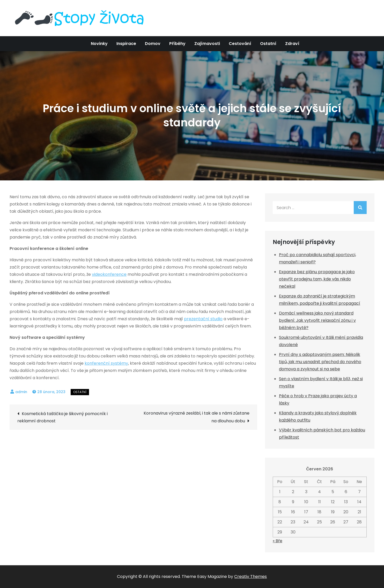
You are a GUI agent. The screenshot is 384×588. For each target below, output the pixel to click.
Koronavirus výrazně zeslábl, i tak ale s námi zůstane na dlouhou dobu (197, 417)
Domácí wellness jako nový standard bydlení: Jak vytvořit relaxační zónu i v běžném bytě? (317, 320)
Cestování (240, 44)
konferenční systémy (106, 363)
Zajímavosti (207, 44)
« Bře (278, 541)
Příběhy (177, 44)
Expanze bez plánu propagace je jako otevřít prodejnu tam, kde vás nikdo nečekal (317, 279)
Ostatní (268, 44)
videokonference (109, 274)
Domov (153, 44)
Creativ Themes (250, 576)
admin (21, 392)
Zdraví (292, 44)
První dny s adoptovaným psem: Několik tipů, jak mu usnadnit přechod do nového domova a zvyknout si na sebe (320, 362)
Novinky (99, 44)
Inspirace (126, 44)
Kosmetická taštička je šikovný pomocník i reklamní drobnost (62, 417)
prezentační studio (203, 319)
